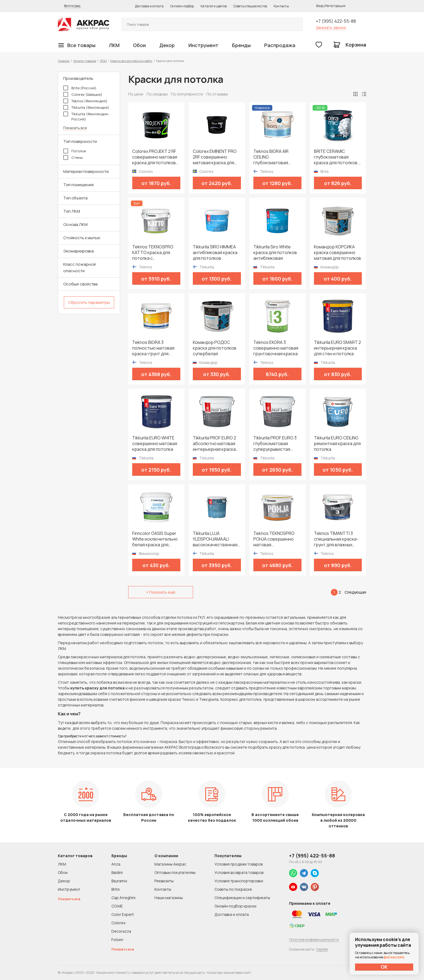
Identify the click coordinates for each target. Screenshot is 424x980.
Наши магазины (169, 898)
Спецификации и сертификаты (242, 898)
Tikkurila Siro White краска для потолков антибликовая (275, 253)
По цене (136, 94)
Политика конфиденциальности (314, 940)
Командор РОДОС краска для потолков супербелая (215, 348)
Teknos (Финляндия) (85, 101)
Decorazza (121, 931)
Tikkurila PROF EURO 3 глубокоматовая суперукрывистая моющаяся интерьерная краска (275, 444)
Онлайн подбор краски (235, 906)
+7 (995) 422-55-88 (336, 21)
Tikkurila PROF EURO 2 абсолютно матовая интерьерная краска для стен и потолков (214, 444)
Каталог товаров (85, 61)
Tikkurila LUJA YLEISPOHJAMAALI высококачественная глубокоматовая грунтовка (215, 539)
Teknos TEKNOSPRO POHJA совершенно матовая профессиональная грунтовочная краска (276, 539)
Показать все (75, 128)
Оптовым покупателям (175, 872)
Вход (320, 6)
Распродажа (280, 45)
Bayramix (119, 881)
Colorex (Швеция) (83, 94)
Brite (116, 889)
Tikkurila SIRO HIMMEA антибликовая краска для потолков (215, 253)
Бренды (241, 45)
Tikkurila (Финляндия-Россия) (86, 116)
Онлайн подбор (182, 6)
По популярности (187, 94)
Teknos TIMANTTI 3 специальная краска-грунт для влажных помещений (336, 539)
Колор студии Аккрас (84, 24)
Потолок (75, 151)
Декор (167, 45)
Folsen (117, 940)
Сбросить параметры (89, 302)
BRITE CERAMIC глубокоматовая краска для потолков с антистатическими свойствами (337, 157)
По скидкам (157, 94)
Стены (73, 157)
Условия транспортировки (239, 881)
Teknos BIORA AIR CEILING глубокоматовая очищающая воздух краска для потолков (275, 157)
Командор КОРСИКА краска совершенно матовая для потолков (337, 253)
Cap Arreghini (123, 898)
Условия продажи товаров (239, 864)
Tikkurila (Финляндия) (86, 107)
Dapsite (322, 949)
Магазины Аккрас (170, 864)
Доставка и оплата (149, 6)
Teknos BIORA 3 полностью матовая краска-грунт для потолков (153, 348)
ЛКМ (114, 45)
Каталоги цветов (214, 6)
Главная (64, 61)
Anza (116, 864)
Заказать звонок (331, 27)
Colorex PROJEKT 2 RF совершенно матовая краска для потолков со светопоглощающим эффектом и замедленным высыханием (155, 157)
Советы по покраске (233, 889)
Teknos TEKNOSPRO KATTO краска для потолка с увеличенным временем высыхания (155, 253)
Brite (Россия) (80, 88)
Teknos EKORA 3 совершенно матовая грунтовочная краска (276, 348)
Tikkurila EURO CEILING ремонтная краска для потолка (337, 444)
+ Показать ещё (161, 592)
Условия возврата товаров (239, 872)
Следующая (355, 592)
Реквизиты (164, 881)
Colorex (118, 923)
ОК (384, 967)
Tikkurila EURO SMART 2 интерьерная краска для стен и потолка (337, 348)
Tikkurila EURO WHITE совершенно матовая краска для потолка (155, 444)
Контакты (281, 6)
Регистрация (335, 6)
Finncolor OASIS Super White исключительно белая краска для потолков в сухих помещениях (155, 539)
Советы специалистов (250, 6)
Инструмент (203, 45)
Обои (139, 45)
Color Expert (123, 914)
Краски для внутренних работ (131, 61)
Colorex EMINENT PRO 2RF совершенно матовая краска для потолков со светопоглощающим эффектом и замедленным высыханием (215, 157)
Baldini (117, 872)
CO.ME (117, 906)
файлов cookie (394, 957)
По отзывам (217, 94)
